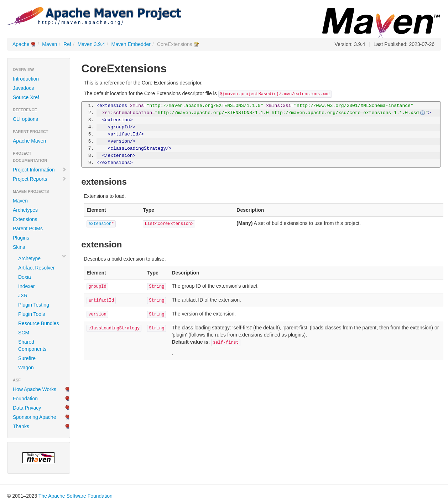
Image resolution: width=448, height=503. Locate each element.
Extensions (25, 219)
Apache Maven (29, 141)
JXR (23, 296)
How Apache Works (35, 389)
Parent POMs (28, 229)
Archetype (29, 258)
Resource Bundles (38, 323)
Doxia (25, 277)
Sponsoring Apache (34, 417)
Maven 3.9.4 (91, 44)
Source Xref (26, 97)
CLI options (25, 119)
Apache (21, 44)
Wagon (26, 368)
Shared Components (32, 345)
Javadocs (23, 88)
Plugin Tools (32, 314)
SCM (24, 333)
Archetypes (25, 210)
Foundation (25, 399)
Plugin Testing (34, 305)
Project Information (40, 170)
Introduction (26, 79)
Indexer (27, 286)
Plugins (21, 238)
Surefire (27, 358)
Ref (67, 44)
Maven (50, 44)
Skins (19, 247)
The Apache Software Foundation (75, 496)
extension (100, 224)
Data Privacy (27, 408)
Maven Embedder (131, 44)
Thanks (21, 426)
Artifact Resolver (37, 268)
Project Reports (40, 179)
